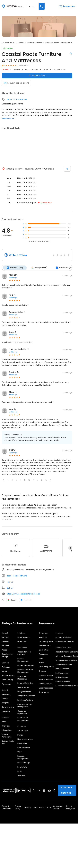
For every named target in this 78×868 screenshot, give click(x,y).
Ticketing (6, 711)
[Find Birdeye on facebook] (29, 790)
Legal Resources (46, 688)
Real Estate (22, 767)
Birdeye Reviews (46, 679)
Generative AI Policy (57, 807)
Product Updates (46, 667)
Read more (8, 119)
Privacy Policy (18, 807)
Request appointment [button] (17, 576)
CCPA (48, 807)
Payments (6, 684)
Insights (5, 703)
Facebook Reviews (25, 700)
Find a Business (62, 669)
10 (46, 480)
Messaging (6, 694)
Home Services (24, 747)
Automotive (23, 731)
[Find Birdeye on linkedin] (39, 790)
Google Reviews (24, 691)
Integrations (7, 730)
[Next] (70, 548)
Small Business (24, 637)
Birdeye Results (46, 684)
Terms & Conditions (7, 807)
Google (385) (39, 268)
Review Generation (26, 665)
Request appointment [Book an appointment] (16, 83)
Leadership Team (47, 641)
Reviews (5, 641)
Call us (10, 588)
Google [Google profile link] (12, 600)
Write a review (67, 6)
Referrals (5, 646)
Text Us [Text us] (10, 582)
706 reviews (24, 66)
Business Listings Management (25, 705)
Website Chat (24, 687)
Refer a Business (63, 681)
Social (4, 671)
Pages (4, 650)
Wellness (21, 775)
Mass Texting (7, 680)
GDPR (35, 807)
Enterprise (22, 641)
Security (28, 807)
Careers (43, 671)
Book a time (44, 650)
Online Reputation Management (25, 671)
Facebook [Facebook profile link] (26, 600)
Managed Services (63, 637)
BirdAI (4, 722)
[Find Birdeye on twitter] (34, 790)
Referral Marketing (25, 683)
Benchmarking (8, 707)
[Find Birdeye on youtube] (49, 790)
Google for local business (24, 653)
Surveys (5, 698)
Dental (20, 735)
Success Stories (46, 675)
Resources (44, 654)
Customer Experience (22, 712)
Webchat (6, 667)
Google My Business (26, 696)
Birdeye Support (62, 677)
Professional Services (65, 641)
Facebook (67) (64, 268)
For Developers (62, 673)
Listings (5, 637)
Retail (21, 43)
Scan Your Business (64, 664)
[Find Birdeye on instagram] (44, 790)
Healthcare (22, 743)
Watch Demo (45, 646)
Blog (41, 658)
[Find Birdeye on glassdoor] (54, 790)
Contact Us (44, 692)
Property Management (23, 757)
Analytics (6, 726)
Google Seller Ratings (7, 655)
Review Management (23, 660)
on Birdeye (13, 277)
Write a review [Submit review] (37, 76)
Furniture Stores (35, 43)
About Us (43, 637)
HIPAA (42, 807)
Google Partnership (7, 735)
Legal (20, 752)
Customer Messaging (22, 677)
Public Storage (24, 763)
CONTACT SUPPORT (67, 790)
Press (41, 662)
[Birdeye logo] (10, 6)
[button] (50, 480)
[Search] (42, 6)
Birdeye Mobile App (8, 742)
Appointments (8, 675)
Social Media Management (23, 719)
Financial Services (25, 739)
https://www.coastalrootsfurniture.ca (23, 594)
